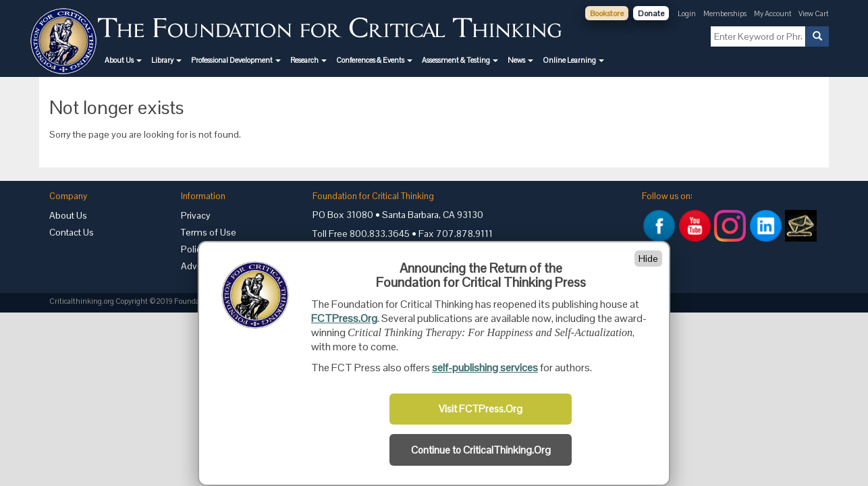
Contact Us (72, 232)
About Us (68, 215)
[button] (123, 60)
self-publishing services (485, 368)
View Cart (814, 13)
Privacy (196, 215)
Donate (651, 13)
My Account (774, 13)
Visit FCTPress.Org (481, 409)
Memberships (725, 13)
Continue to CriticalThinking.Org (481, 450)
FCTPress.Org (344, 318)
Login (687, 13)
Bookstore (607, 13)
